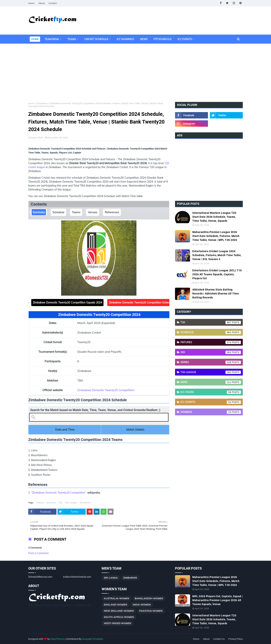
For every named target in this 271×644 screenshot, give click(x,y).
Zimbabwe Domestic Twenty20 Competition (106, 390)
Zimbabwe (42, 103)
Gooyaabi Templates (93, 639)
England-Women (116, 605)
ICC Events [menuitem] (185, 39)
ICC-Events (211, 402)
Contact (53, 3)
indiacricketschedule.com (77, 577)
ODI (211, 352)
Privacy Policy (236, 639)
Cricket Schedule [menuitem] (96, 39)
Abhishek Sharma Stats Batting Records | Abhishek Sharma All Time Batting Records (216, 294)
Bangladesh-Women (149, 598)
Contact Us (219, 639)
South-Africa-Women (119, 617)
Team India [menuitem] (52, 39)
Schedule (58, 212)
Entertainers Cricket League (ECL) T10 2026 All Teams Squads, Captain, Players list (217, 274)
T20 (60, 503)
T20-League (71, 503)
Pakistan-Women (151, 611)
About (42, 3)
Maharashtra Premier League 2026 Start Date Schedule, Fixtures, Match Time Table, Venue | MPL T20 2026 (216, 236)
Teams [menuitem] (72, 39)
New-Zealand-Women (119, 611)
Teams (76, 212)
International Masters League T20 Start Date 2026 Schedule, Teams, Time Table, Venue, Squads (214, 217)
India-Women (142, 605)
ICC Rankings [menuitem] (125, 39)
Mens (211, 382)
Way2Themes (58, 639)
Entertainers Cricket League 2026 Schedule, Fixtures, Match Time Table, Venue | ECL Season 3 (217, 255)
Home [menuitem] (35, 39)
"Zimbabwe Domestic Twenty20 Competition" (59, 493)
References (112, 212)
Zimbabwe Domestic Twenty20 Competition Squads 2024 (67, 303)
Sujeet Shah (37, 138)
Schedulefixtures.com (40, 577)
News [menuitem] (144, 39)
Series (211, 362)
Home (31, 3)
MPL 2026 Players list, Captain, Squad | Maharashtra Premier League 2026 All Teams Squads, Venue (218, 600)
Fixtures (40, 503)
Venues (93, 212)
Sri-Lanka (111, 578)
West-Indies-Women (118, 623)
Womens (211, 412)
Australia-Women (117, 598)
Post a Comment (38, 553)
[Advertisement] (135, 70)
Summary (39, 212)
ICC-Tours (211, 392)
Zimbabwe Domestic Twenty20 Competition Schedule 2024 (144, 303)
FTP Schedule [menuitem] (163, 39)
